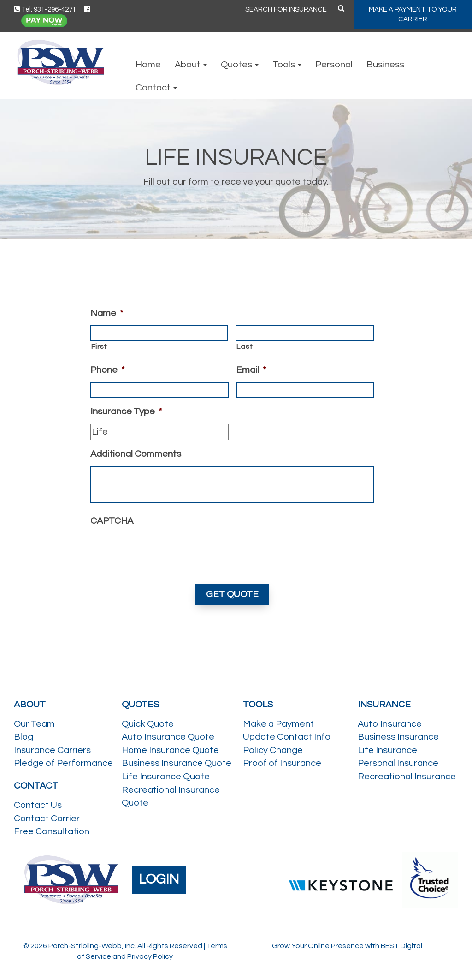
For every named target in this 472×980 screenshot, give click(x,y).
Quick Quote (148, 724)
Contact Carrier (47, 819)
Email (251, 370)
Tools (287, 65)
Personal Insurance (398, 763)
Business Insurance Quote (177, 763)
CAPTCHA (112, 521)
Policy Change (273, 750)
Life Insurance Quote (166, 777)
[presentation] (160, 551)
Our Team (34, 724)
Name (107, 313)
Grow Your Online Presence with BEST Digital (347, 946)
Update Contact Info (287, 737)
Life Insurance (387, 750)
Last (245, 347)
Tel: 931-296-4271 (45, 9)
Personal (334, 65)
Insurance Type (126, 412)
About (191, 65)
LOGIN (159, 879)
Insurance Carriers (52, 750)
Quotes (240, 65)
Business (385, 65)
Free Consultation (52, 831)
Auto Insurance (390, 724)
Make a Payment (278, 724)
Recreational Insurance (407, 777)
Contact (156, 88)
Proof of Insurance (282, 763)
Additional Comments (136, 454)
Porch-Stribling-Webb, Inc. (92, 946)
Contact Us (38, 805)
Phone (107, 370)
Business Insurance (398, 737)
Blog (24, 737)
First (99, 347)
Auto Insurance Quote (168, 737)
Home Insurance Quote (170, 750)
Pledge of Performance (63, 763)
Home (148, 65)
